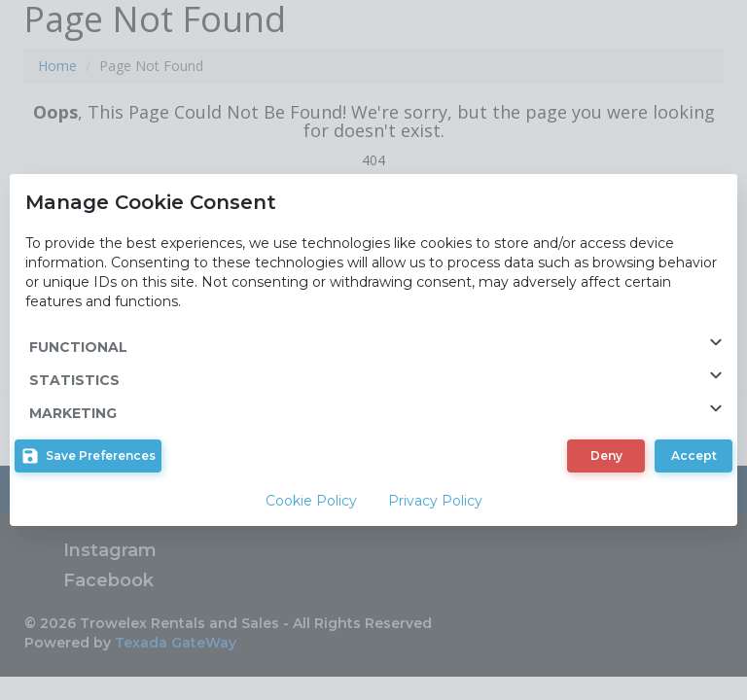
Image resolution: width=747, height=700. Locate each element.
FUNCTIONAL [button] (383, 343)
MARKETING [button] (383, 409)
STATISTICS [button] (383, 376)
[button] (88, 456)
